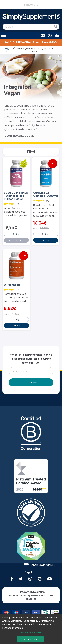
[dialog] (31, 629)
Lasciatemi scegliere (31, 632)
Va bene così (30, 639)
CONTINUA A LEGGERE (19, 136)
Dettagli (16, 234)
